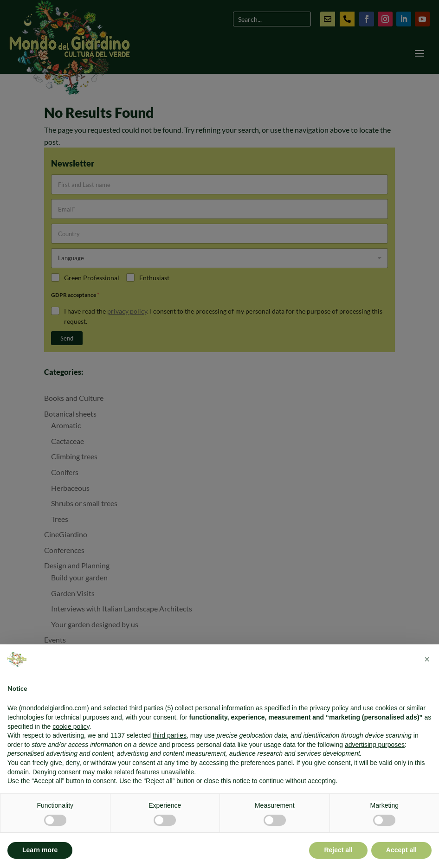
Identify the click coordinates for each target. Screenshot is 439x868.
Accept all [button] (401, 850)
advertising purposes (375, 745)
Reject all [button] (338, 850)
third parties (170, 735)
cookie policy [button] (71, 727)
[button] (427, 659)
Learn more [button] (40, 850)
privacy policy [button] (329, 708)
